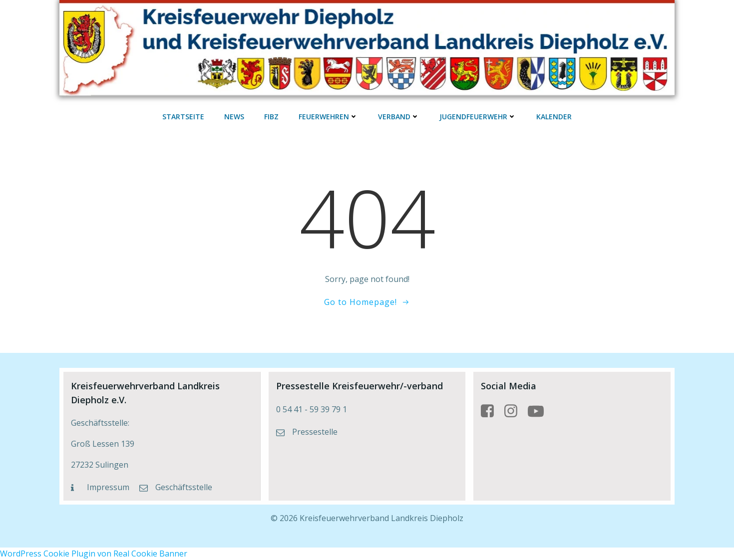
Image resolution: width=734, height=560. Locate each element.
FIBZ (271, 117)
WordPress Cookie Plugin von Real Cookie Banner (94, 554)
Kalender (554, 117)
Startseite (183, 117)
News (234, 117)
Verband (399, 117)
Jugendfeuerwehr (478, 117)
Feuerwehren (328, 117)
